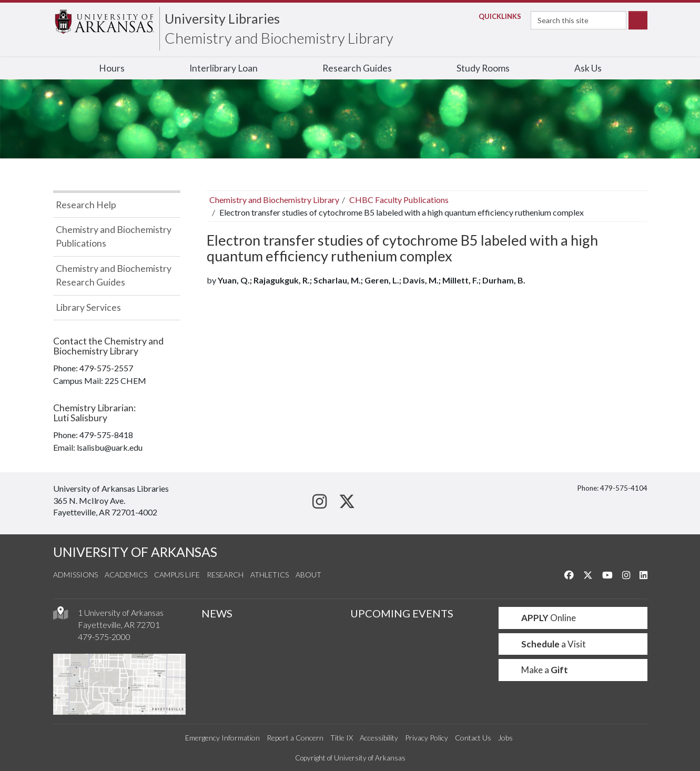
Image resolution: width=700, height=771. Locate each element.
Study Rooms (483, 68)
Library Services (88, 307)
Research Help (86, 205)
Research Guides (357, 68)
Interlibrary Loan (224, 68)
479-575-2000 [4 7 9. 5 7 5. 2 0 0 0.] (104, 637)
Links (497, 16)
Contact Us (473, 738)
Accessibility (379, 738)
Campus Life (177, 575)
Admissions (75, 575)
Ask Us (588, 68)
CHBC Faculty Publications (399, 200)
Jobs (505, 738)
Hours (112, 68)
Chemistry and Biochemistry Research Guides (114, 275)
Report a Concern (295, 738)
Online (541, 618)
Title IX (342, 738)
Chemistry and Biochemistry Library (279, 38)
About (308, 575)
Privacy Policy (427, 738)
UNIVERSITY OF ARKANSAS (135, 552)
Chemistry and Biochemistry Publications (114, 236)
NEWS (217, 613)
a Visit (546, 644)
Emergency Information (222, 738)
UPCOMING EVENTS (402, 613)
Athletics (270, 575)
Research (225, 575)
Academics (126, 575)
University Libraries (222, 18)
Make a (537, 670)
